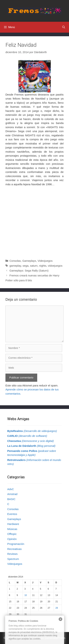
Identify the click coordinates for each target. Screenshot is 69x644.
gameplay (15, 266)
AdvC (11, 489)
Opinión (12, 539)
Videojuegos (45, 261)
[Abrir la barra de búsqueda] (64, 27)
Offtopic (12, 534)
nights (43, 266)
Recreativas (14, 549)
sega (26, 266)
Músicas (12, 529)
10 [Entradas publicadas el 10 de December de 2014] (26, 595)
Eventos (12, 514)
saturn (34, 266)
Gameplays (29, 261)
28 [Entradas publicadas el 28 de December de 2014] (57, 608)
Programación (16, 544)
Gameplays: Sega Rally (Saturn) (29, 271)
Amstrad (12, 494)
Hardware (13, 524)
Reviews (12, 554)
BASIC (11, 499)
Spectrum (13, 559)
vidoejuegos (55, 266)
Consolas (15, 261)
